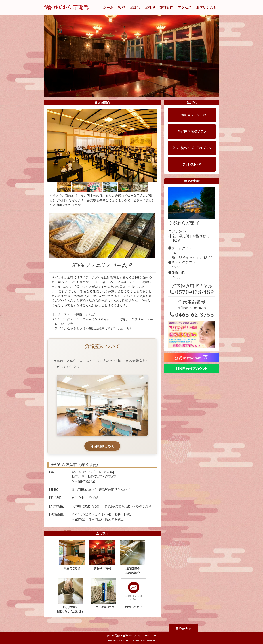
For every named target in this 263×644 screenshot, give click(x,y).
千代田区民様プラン (192, 131)
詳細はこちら (102, 446)
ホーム (108, 7)
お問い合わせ (207, 7)
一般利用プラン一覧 (192, 115)
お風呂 (135, 7)
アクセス (185, 7)
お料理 (150, 7)
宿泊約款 (127, 635)
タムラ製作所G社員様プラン (192, 148)
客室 (121, 7)
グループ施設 (114, 635)
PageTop (183, 628)
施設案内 (166, 7)
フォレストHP (192, 164)
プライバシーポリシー (145, 635)
